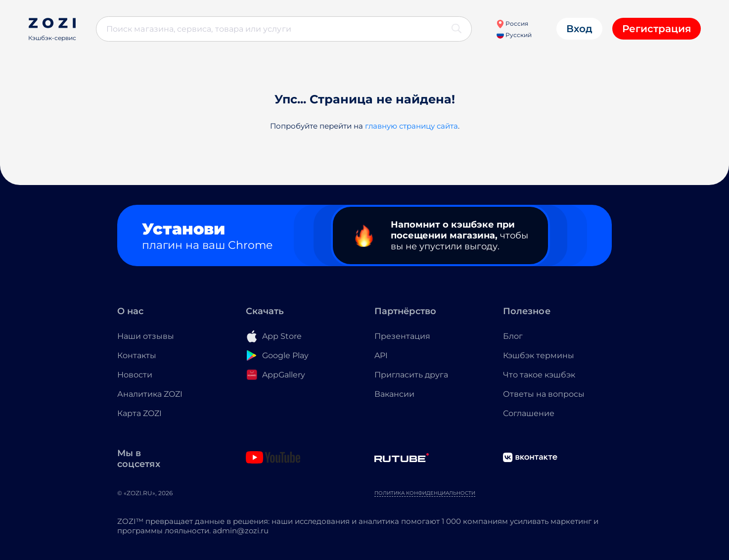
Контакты (137, 355)
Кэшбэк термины (539, 355)
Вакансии (394, 394)
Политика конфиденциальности (425, 493)
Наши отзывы (146, 336)
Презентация (402, 336)
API (381, 355)
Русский (514, 35)
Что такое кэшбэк (539, 375)
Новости (135, 375)
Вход (579, 29)
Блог (513, 336)
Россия (512, 23)
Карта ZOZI (139, 413)
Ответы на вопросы (544, 394)
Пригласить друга (411, 375)
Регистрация (657, 29)
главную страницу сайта (411, 126)
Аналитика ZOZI (150, 394)
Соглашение (529, 413)
